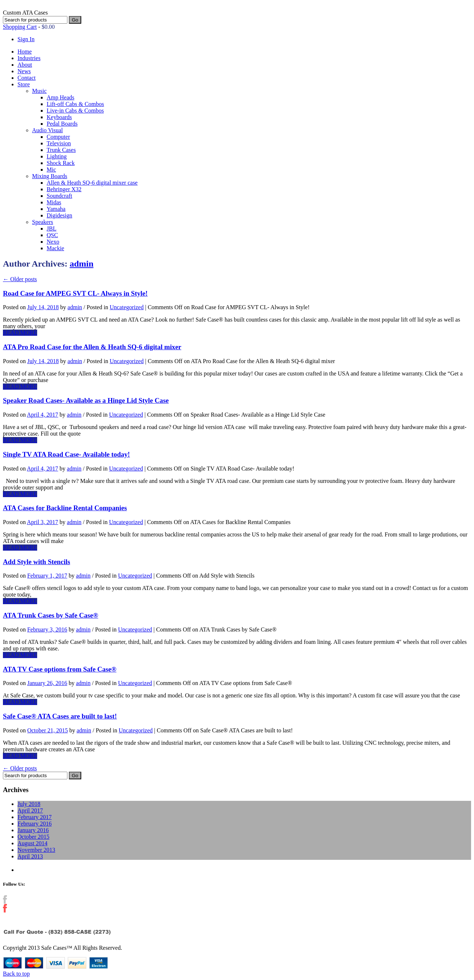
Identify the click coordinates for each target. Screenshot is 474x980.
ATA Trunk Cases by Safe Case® (50, 615)
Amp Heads (60, 97)
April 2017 (30, 810)
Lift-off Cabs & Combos (75, 104)
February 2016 (35, 824)
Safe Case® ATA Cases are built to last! (60, 716)
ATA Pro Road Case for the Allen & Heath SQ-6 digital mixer (92, 347)
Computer (58, 137)
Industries (29, 58)
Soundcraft (59, 196)
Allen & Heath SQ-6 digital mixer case (92, 183)
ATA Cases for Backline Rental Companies (65, 508)
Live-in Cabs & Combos (75, 111)
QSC (52, 235)
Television (59, 143)
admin (81, 264)
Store (24, 84)
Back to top (16, 974)
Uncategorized (127, 307)
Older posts (20, 279)
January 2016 (33, 830)
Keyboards (59, 117)
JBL (52, 229)
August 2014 (32, 843)
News (24, 71)
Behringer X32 (64, 189)
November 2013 (36, 850)
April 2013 (30, 856)
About (25, 65)
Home (25, 52)
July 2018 (29, 804)
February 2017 (35, 817)
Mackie (55, 248)
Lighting (57, 156)
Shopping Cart (20, 27)
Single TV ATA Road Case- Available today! (66, 454)
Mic (51, 170)
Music (39, 91)
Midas (54, 202)
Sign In (26, 39)
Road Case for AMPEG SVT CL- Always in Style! (75, 293)
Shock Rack (61, 163)
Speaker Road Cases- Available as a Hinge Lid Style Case (86, 400)
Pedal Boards (62, 124)
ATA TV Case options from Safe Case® (60, 669)
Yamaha (56, 209)
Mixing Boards (50, 176)
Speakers (43, 222)
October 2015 (34, 837)
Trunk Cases (61, 150)
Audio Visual (48, 130)
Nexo (53, 242)
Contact (27, 78)
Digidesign (59, 215)
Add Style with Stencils (36, 562)
